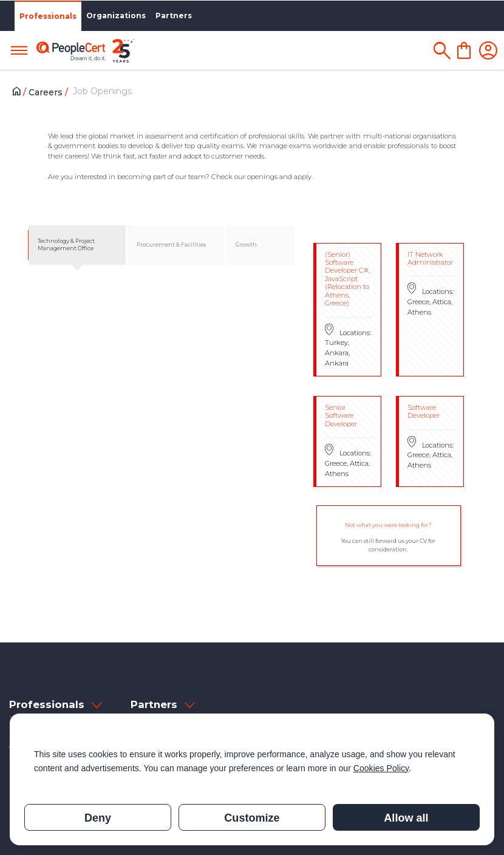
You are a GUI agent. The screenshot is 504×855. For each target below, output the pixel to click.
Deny (98, 818)
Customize (252, 818)
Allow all (406, 818)
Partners (174, 15)
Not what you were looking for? (388, 525)
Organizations (116, 15)
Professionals (48, 16)
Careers (47, 92)
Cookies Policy (381, 768)
